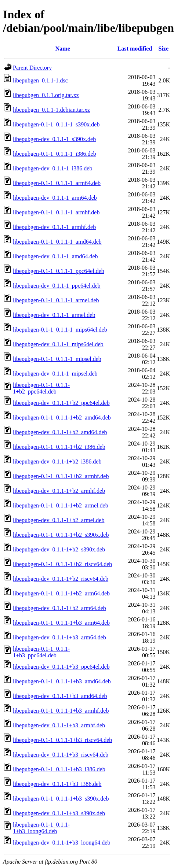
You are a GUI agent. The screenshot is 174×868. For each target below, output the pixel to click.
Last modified (135, 49)
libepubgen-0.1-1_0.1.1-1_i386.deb (55, 154)
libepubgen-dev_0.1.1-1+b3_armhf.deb (59, 725)
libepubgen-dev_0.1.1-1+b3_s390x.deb (59, 813)
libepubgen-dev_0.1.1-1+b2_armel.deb (59, 520)
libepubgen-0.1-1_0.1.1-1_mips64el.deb (60, 330)
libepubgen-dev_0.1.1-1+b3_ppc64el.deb (61, 667)
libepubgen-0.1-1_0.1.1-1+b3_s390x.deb (61, 799)
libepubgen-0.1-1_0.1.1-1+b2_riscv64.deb (62, 564)
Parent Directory (32, 68)
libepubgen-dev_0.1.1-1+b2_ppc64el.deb (61, 403)
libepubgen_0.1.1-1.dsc (40, 80)
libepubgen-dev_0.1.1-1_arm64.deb (55, 198)
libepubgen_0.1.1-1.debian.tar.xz (51, 110)
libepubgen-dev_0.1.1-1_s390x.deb (54, 139)
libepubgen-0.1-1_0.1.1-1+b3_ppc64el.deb (41, 652)
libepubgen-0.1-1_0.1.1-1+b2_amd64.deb (62, 418)
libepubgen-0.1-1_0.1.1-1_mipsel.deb (57, 359)
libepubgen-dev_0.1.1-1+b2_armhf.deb (59, 491)
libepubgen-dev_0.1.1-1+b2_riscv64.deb (61, 579)
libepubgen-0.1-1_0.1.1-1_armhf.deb (56, 212)
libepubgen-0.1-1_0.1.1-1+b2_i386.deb (59, 447)
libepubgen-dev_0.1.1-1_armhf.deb (54, 227)
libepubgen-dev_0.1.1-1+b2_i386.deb (57, 461)
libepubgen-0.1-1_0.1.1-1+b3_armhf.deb (61, 711)
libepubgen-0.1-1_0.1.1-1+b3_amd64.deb (62, 681)
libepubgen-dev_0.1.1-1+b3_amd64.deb (60, 696)
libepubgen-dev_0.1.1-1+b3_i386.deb (57, 784)
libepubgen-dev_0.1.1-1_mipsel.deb (55, 374)
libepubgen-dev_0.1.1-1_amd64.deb (55, 256)
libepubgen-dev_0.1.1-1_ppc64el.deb (57, 286)
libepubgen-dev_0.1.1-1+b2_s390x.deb (59, 549)
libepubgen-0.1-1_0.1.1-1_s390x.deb (56, 124)
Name (63, 49)
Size (163, 49)
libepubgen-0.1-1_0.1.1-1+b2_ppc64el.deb (41, 388)
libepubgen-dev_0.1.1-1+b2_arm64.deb (59, 608)
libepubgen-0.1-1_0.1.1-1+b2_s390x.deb (61, 535)
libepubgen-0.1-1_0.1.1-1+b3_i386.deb (59, 769)
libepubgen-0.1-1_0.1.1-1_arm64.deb (57, 183)
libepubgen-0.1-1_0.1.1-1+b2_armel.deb (61, 505)
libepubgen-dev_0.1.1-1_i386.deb (52, 168)
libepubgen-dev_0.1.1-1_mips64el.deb (58, 344)
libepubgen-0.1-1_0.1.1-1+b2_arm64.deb (61, 593)
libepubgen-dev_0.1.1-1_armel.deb (54, 315)
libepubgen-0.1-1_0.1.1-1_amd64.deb (57, 242)
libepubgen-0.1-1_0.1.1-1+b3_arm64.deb (61, 623)
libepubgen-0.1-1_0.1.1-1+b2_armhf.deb (61, 476)
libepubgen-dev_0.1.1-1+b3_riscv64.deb (61, 755)
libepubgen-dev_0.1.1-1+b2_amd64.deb (60, 432)
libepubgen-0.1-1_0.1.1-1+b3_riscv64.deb (62, 740)
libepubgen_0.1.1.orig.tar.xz (46, 95)
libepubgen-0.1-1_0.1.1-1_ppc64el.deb (59, 271)
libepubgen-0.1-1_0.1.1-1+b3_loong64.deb (41, 828)
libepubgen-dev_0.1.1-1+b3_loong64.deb (61, 843)
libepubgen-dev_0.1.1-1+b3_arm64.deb (59, 637)
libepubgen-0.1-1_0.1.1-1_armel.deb (56, 300)
